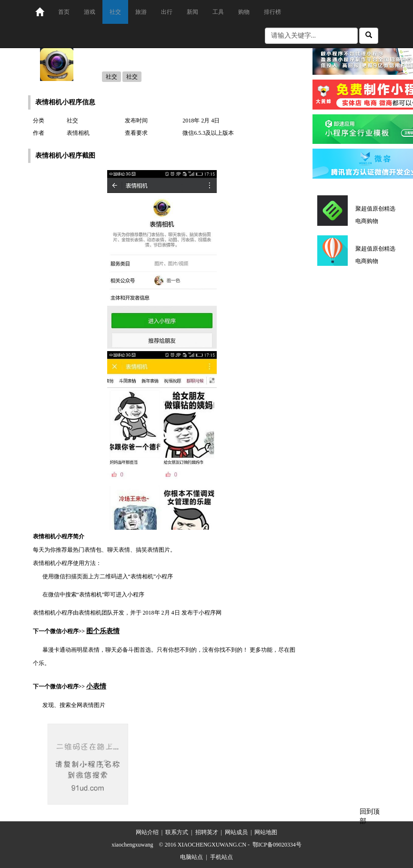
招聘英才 (207, 832)
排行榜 (272, 12)
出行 (167, 12)
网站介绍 (147, 832)
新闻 (192, 12)
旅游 (141, 12)
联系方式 (177, 832)
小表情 (96, 686)
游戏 (90, 12)
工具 (218, 12)
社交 (115, 12)
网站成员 (236, 832)
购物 (244, 12)
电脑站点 (191, 857)
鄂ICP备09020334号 (277, 845)
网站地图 (266, 832)
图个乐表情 (103, 631)
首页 (64, 12)
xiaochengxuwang (132, 845)
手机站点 (222, 857)
